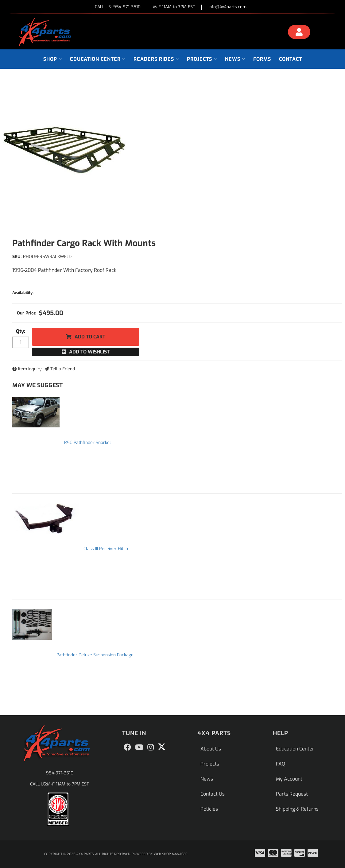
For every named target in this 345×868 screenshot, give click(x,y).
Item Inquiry (30, 369)
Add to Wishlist (89, 352)
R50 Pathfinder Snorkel (87, 443)
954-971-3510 (60, 773)
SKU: (17, 257)
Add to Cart (90, 337)
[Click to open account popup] (299, 33)
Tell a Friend (63, 369)
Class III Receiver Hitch (106, 549)
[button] (53, 59)
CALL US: (118, 7)
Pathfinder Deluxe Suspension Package (95, 655)
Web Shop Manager (171, 854)
